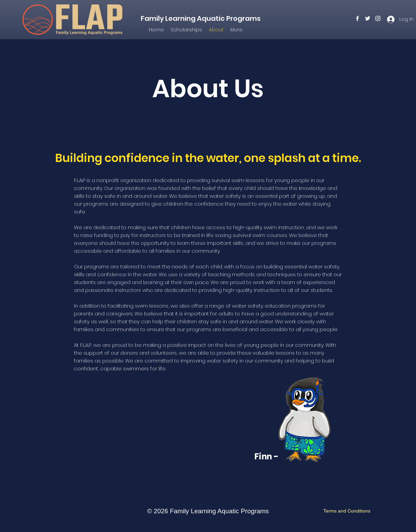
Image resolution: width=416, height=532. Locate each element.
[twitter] (368, 18)
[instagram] (378, 18)
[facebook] (357, 18)
